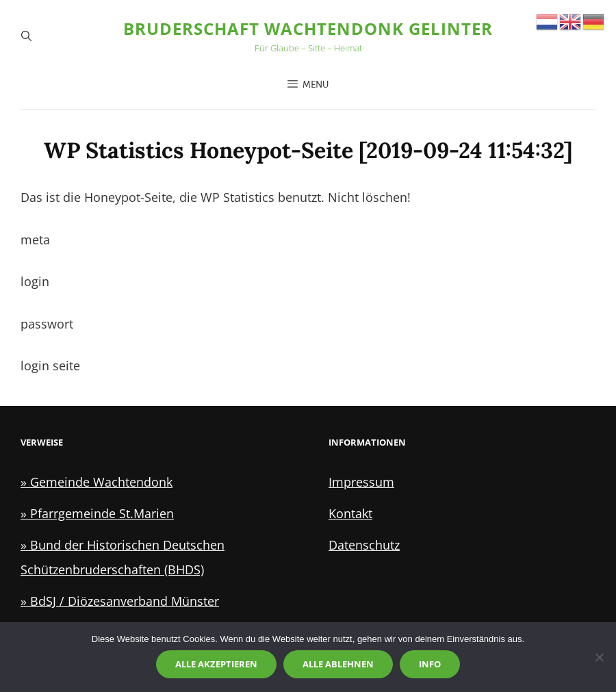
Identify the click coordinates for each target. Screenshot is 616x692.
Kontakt (350, 513)
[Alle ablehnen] (599, 657)
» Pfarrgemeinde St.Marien (97, 513)
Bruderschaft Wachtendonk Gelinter (308, 28)
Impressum (361, 482)
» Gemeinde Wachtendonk (97, 482)
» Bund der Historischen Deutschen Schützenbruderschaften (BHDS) (123, 557)
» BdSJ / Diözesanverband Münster (120, 601)
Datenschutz (364, 545)
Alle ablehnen (338, 664)
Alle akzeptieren (216, 664)
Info (430, 664)
